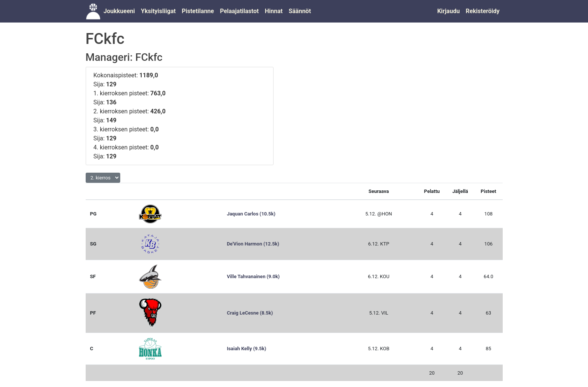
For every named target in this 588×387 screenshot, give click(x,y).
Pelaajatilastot (239, 11)
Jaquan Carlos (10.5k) (251, 214)
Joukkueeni (119, 11)
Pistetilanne (198, 11)
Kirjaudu (449, 11)
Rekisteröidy (483, 11)
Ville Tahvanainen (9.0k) (253, 276)
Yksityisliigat (158, 11)
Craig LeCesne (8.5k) (250, 313)
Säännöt (300, 11)
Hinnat (274, 11)
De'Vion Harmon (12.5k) (253, 244)
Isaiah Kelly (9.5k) (247, 349)
